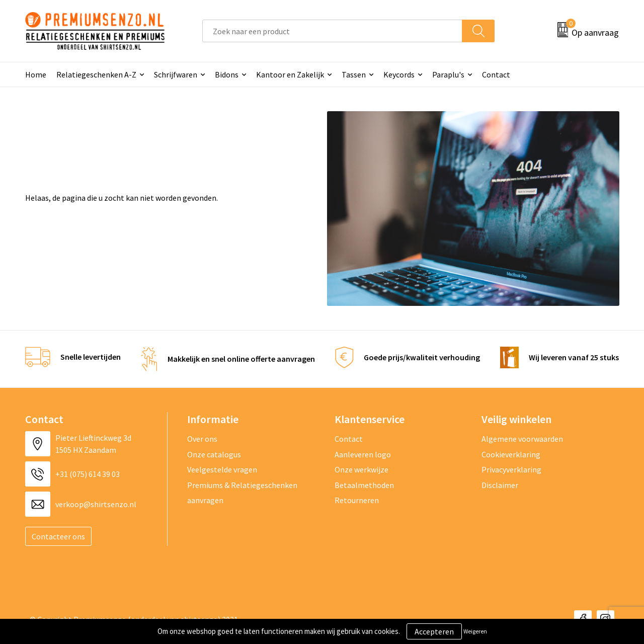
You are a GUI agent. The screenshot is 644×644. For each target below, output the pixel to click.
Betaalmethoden (364, 485)
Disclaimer (500, 485)
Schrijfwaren (176, 74)
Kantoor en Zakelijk (290, 74)
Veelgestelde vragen (222, 469)
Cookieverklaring (511, 454)
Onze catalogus (214, 454)
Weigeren (475, 631)
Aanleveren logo (363, 454)
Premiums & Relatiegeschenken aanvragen (242, 493)
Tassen (354, 74)
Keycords (399, 74)
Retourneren (357, 500)
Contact (496, 74)
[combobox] (332, 31)
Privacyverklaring (511, 469)
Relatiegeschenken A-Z (96, 74)
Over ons (202, 439)
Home (36, 74)
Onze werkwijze (361, 469)
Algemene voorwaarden (522, 439)
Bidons (227, 74)
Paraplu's (448, 74)
